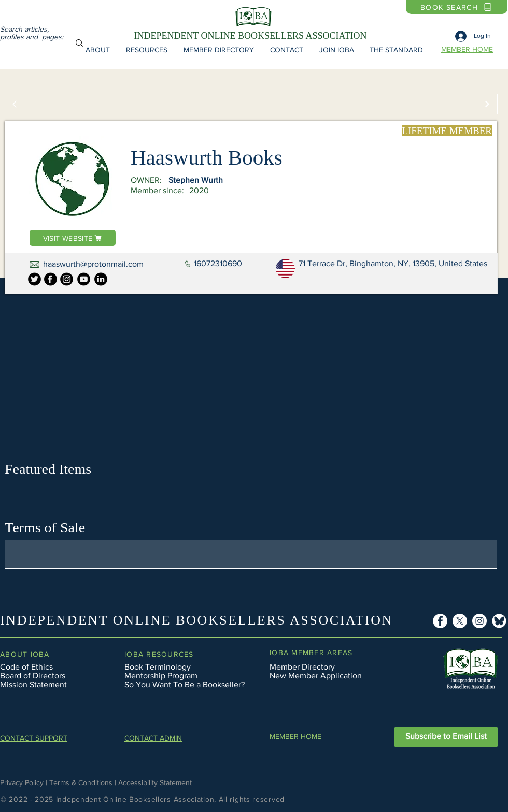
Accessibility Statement (155, 782)
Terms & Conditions (81, 782)
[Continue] (487, 104)
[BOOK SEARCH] (457, 7)
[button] (97, 50)
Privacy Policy (23, 782)
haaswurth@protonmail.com (93, 264)
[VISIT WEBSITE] (73, 238)
